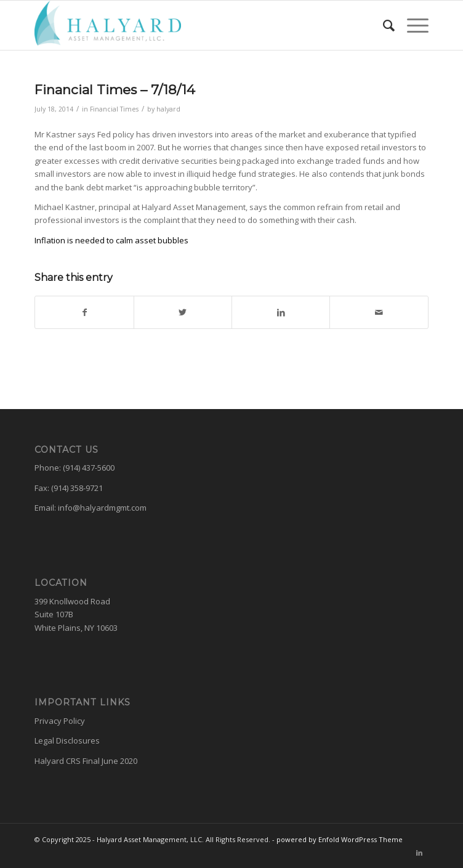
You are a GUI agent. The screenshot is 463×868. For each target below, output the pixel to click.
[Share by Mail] (379, 312)
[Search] (383, 25)
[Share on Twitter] (183, 312)
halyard (168, 109)
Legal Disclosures (67, 740)
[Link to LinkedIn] (419, 853)
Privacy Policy (60, 721)
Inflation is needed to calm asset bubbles (111, 240)
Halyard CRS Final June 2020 (86, 761)
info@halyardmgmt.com (102, 508)
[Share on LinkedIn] (281, 312)
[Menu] (412, 25)
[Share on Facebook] (84, 312)
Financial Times (114, 109)
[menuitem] (383, 25)
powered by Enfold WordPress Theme (340, 839)
